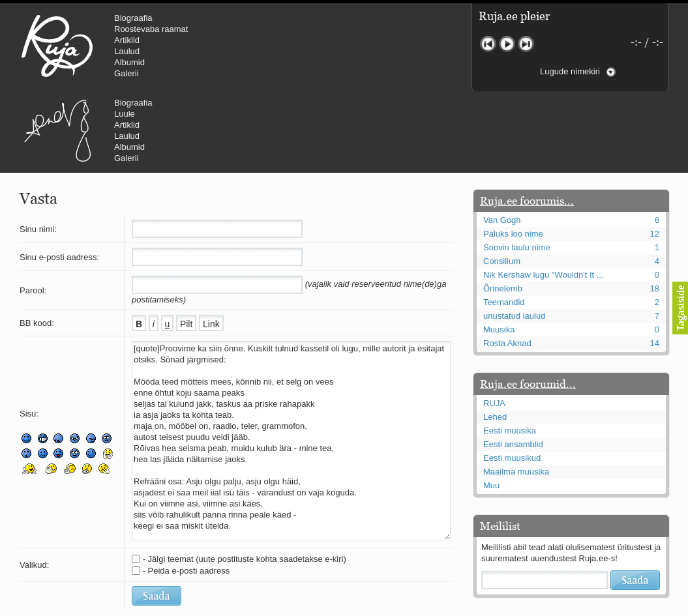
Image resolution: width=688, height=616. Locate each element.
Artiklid (127, 40)
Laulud (127, 51)
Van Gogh (502, 142)
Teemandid (504, 224)
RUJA (57, 46)
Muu (491, 407)
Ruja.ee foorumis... (527, 123)
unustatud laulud (514, 238)
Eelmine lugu (488, 44)
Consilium (502, 183)
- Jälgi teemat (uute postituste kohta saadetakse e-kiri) (245, 481)
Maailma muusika (516, 393)
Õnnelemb (503, 210)
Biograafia (133, 18)
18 (655, 210)
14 (655, 265)
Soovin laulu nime (517, 169)
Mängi (507, 44)
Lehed (495, 339)
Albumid (129, 62)
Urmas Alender (277, 46)
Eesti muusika (510, 352)
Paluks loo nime (513, 155)
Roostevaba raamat (151, 29)
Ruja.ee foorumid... (528, 306)
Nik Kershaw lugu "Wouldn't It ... (544, 197)
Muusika (499, 251)
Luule (345, 29)
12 (655, 155)
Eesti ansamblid (513, 366)
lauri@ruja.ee (250, 607)
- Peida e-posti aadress (187, 492)
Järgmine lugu (526, 44)
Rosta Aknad (507, 265)
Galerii (127, 73)
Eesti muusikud (512, 380)
